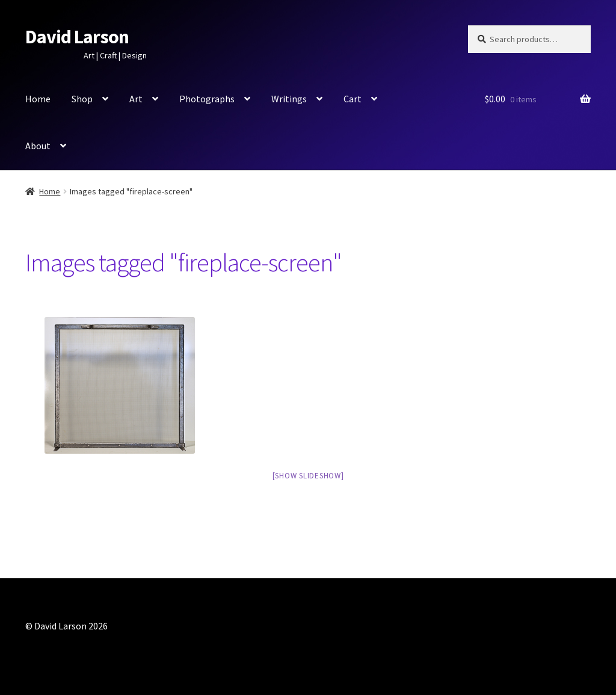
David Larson (77, 37)
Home (38, 99)
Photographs (207, 99)
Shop (82, 99)
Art (136, 99)
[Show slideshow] (308, 476)
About (38, 146)
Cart (353, 99)
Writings (289, 99)
